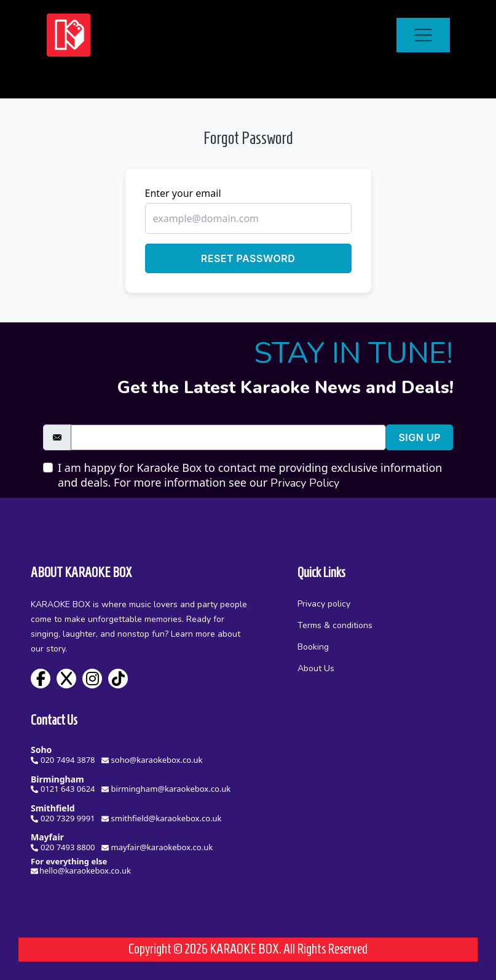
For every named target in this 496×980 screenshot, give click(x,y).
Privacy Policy (305, 483)
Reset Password (248, 258)
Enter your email (183, 193)
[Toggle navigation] (423, 35)
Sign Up (419, 437)
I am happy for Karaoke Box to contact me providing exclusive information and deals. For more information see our (250, 475)
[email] (228, 437)
